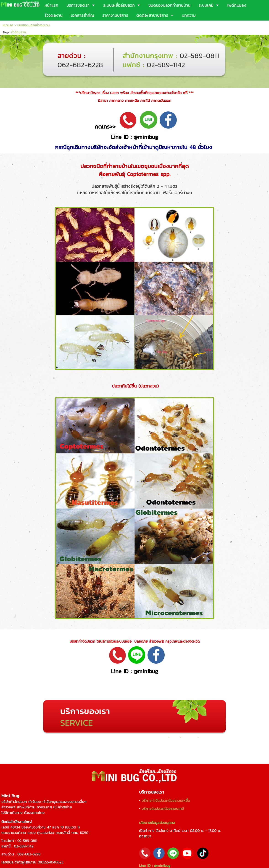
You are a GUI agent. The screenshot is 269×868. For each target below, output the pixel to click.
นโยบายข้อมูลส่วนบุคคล (157, 823)
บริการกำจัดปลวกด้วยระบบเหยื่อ (166, 800)
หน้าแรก (8, 25)
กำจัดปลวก (19, 32)
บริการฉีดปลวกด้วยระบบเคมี (163, 808)
